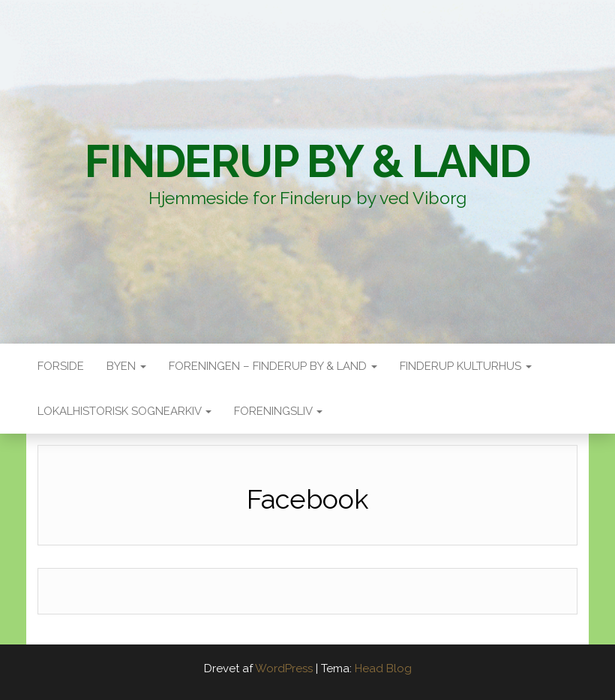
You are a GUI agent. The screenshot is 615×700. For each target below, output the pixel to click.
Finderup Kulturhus (466, 366)
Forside (61, 366)
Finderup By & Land (307, 161)
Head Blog (383, 668)
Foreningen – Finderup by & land (273, 366)
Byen (126, 366)
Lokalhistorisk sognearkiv (124, 411)
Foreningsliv (278, 411)
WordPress (284, 668)
